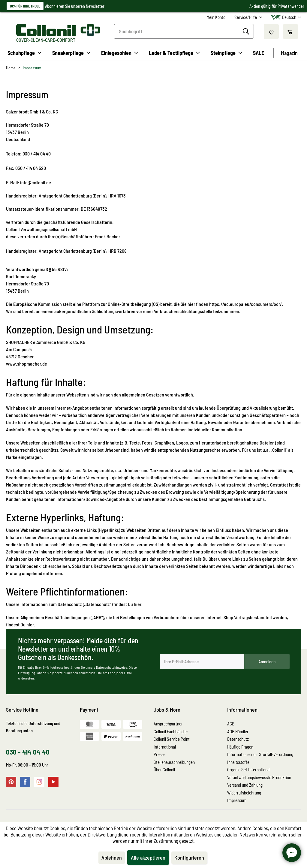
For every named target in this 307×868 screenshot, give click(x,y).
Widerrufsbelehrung (244, 793)
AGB (231, 724)
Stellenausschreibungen (174, 762)
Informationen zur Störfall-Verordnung (260, 754)
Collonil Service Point (172, 739)
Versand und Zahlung (245, 785)
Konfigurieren (189, 857)
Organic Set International (249, 770)
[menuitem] (216, 17)
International (165, 747)
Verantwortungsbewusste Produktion (259, 777)
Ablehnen (112, 857)
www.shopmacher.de (27, 364)
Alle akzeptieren (148, 857)
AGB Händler (238, 731)
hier (30, 624)
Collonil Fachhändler (171, 731)
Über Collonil (164, 770)
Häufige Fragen (240, 747)
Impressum (237, 800)
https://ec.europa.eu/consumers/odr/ (245, 304)
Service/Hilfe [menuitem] (246, 17)
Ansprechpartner (168, 724)
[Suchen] (247, 32)
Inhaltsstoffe (238, 762)
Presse (160, 754)
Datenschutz (238, 739)
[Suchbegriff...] (184, 31)
